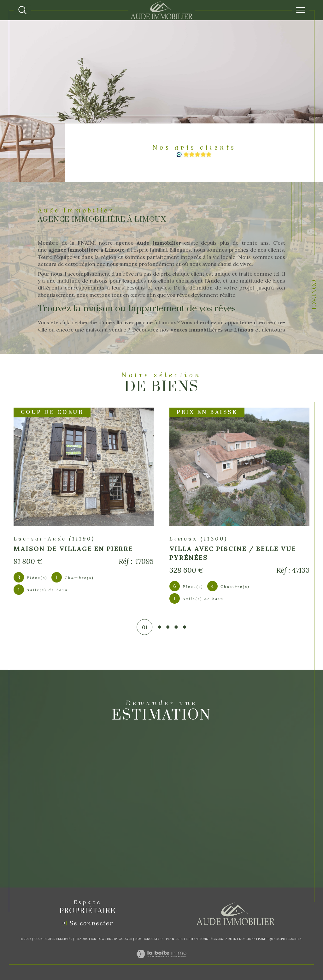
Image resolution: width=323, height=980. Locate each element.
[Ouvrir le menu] (301, 10)
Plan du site (177, 939)
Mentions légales (207, 939)
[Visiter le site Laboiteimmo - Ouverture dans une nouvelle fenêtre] (161, 961)
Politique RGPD (272, 939)
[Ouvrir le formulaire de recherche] (22, 10)
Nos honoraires (149, 939)
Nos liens (247, 939)
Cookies (294, 939)
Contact (314, 296)
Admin (231, 939)
